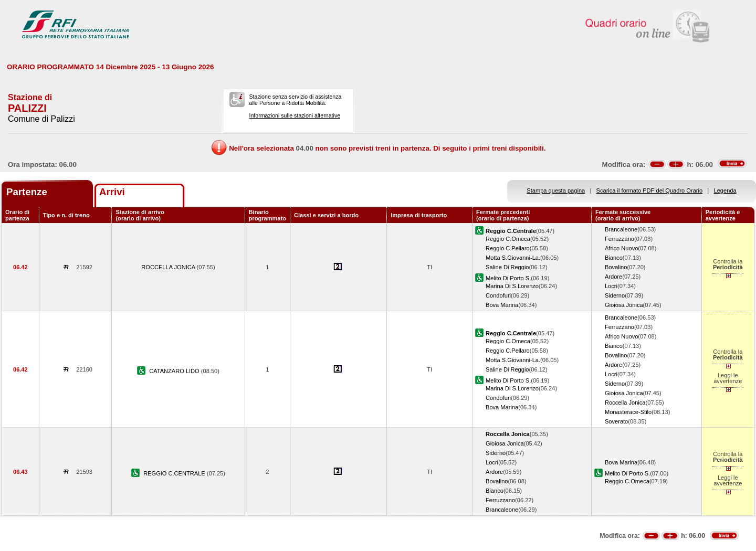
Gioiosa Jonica (624, 305)
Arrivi (112, 192)
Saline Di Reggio (507, 267)
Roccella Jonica (625, 402)
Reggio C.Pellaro (508, 248)
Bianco (614, 258)
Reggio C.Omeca (508, 239)
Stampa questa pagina (556, 190)
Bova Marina (502, 305)
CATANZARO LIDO (175, 371)
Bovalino (616, 267)
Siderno (615, 295)
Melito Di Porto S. (508, 278)
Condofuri (498, 295)
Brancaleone (621, 229)
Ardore (613, 277)
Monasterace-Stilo (628, 412)
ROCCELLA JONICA (169, 267)
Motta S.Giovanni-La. (513, 258)
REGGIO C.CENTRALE (175, 473)
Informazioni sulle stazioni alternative (295, 115)
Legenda (725, 190)
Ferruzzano (619, 239)
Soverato (616, 421)
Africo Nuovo (621, 248)
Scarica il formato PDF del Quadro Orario (650, 190)
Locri (611, 286)
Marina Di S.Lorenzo (512, 286)
